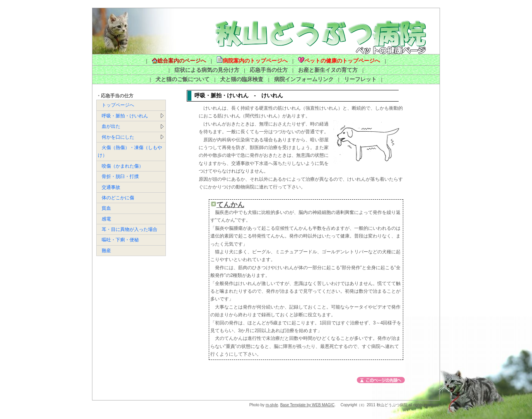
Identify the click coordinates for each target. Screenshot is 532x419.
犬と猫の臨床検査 (242, 79)
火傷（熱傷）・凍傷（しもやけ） (130, 151)
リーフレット (360, 79)
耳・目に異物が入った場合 (130, 229)
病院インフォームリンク (304, 79)
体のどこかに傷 (118, 198)
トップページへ (118, 105)
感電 (106, 219)
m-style (272, 405)
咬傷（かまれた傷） (123, 166)
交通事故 (111, 187)
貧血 (106, 208)
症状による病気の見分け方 (207, 70)
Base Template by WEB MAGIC (307, 405)
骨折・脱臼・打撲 (120, 176)
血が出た (111, 126)
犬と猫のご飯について (182, 79)
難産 (106, 251)
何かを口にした (118, 137)
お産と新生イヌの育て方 (328, 70)
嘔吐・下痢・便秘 (120, 240)
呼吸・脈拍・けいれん (125, 116)
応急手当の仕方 (269, 70)
